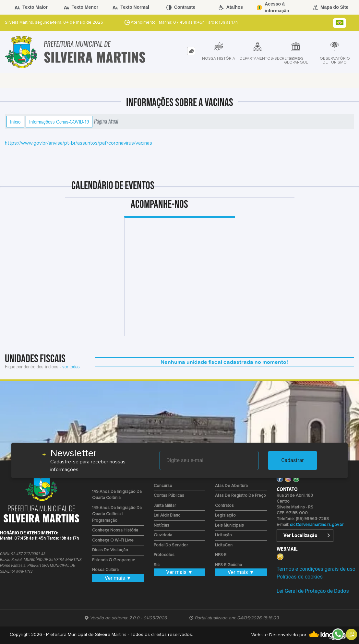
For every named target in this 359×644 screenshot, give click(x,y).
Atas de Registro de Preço (240, 496)
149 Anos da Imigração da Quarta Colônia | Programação (117, 514)
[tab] (191, 51)
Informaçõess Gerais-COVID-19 (59, 122)
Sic (157, 565)
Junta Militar (165, 506)
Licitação (223, 535)
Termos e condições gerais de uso (316, 569)
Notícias (162, 525)
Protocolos (164, 555)
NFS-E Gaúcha (228, 565)
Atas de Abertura (231, 486)
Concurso (163, 486)
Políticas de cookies (300, 577)
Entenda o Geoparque (114, 560)
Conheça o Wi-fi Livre (113, 540)
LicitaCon (224, 545)
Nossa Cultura (105, 570)
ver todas (71, 366)
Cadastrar (293, 460)
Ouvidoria (163, 535)
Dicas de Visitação (110, 550)
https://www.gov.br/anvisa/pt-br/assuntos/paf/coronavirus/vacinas (78, 143)
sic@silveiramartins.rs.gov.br (317, 525)
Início (15, 122)
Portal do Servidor (171, 545)
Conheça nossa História (115, 530)
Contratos (224, 506)
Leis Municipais (229, 525)
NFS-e (221, 555)
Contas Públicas (169, 496)
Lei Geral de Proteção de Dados (313, 591)
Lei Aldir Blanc (167, 515)
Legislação (225, 515)
